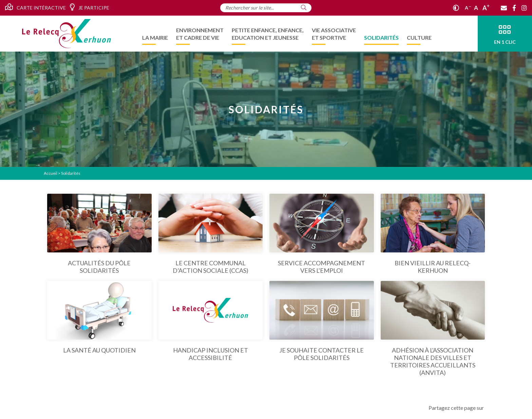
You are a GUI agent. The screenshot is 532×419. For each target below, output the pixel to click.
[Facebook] (514, 8)
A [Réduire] (468, 8)
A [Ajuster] (476, 8)
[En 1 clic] (505, 34)
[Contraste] (456, 8)
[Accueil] (66, 34)
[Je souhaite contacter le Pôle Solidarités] (322, 321)
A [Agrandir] (486, 8)
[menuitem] (155, 34)
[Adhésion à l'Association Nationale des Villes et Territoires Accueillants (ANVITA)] (433, 329)
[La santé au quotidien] (99, 317)
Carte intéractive (35, 7)
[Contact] (504, 8)
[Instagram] (524, 8)
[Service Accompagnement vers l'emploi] (322, 234)
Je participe (89, 7)
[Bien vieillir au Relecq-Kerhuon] (433, 234)
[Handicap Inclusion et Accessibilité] (211, 321)
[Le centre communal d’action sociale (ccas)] (211, 234)
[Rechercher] (304, 7)
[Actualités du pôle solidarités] (99, 234)
